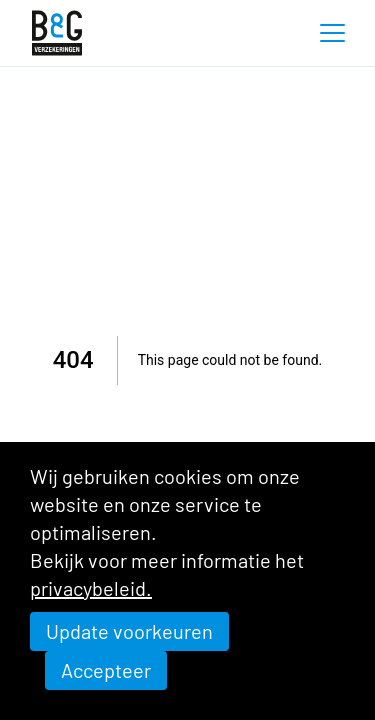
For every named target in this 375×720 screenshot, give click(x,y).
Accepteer (106, 670)
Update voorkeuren (129, 631)
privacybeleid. (91, 588)
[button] (332, 33)
